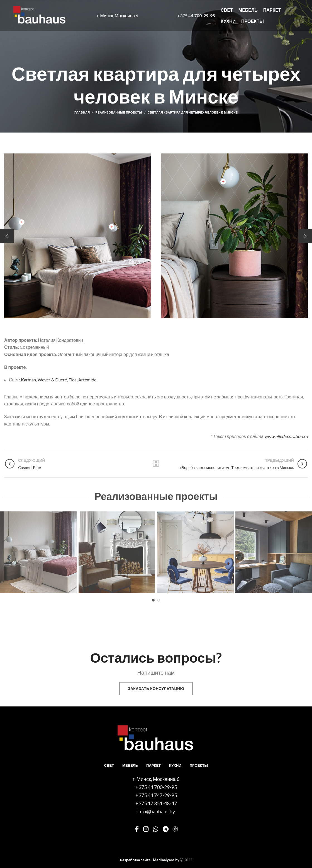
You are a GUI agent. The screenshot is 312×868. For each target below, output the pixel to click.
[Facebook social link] (137, 829)
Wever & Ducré (52, 380)
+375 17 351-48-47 (156, 803)
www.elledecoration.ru (286, 436)
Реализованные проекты (119, 112)
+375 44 (196, 15)
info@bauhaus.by (156, 811)
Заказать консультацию (156, 688)
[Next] (305, 236)
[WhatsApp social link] (156, 829)
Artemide (87, 380)
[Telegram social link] (166, 829)
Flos (73, 380)
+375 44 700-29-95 (156, 787)
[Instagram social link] (146, 829)
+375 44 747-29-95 (156, 795)
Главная (82, 112)
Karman (28, 380)
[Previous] (7, 236)
